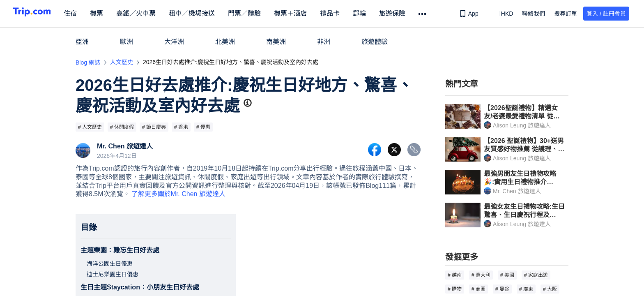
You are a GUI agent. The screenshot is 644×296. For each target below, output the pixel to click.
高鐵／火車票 (149, 13)
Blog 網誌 (88, 62)
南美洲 (276, 42)
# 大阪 (550, 289)
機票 (110, 13)
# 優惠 (203, 127)
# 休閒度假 (122, 127)
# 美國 (507, 275)
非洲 (324, 42)
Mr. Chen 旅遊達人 (125, 146)
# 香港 (181, 127)
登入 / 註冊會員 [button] (606, 14)
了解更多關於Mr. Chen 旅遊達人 (178, 194)
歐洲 (126, 42)
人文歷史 (122, 62)
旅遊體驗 (375, 42)
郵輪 (373, 13)
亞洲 (82, 42)
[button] (501, 14)
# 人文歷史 (90, 127)
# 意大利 (481, 275)
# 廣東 (526, 289)
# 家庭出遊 (536, 275)
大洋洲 (174, 42)
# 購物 (455, 289)
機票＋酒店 (304, 13)
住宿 (84, 13)
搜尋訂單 (566, 14)
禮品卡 (343, 13)
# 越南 (455, 275)
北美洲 (225, 42)
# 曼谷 (502, 289)
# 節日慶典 (154, 127)
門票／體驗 (258, 13)
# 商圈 (478, 289)
